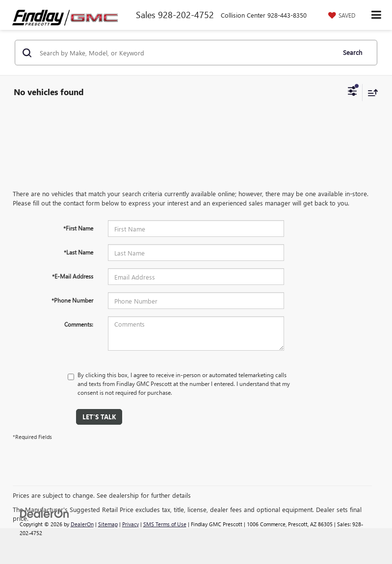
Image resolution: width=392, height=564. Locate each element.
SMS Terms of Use (165, 524)
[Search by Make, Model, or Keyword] (186, 52)
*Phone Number (72, 300)
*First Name (78, 228)
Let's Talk (99, 417)
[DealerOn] (45, 513)
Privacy (131, 524)
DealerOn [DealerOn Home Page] (82, 524)
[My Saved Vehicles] (340, 15)
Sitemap (108, 524)
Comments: (79, 324)
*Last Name (78, 252)
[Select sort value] (370, 92)
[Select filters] (353, 92)
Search (353, 52)
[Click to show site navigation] (377, 15)
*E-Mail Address (73, 276)
